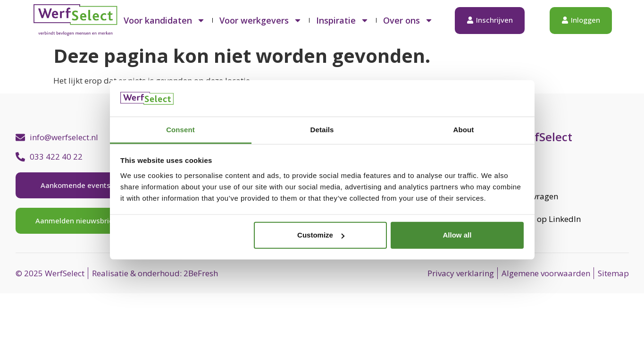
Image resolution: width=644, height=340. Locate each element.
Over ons (408, 20)
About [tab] (464, 130)
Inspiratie (343, 20)
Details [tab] (322, 130)
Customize (321, 235)
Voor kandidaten (164, 20)
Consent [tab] (180, 130)
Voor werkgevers (261, 20)
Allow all (457, 235)
